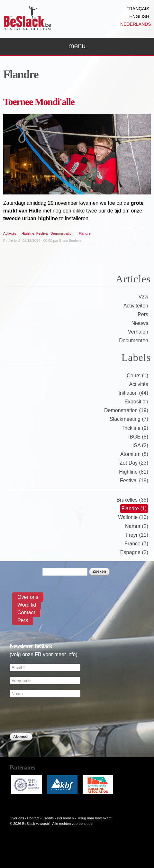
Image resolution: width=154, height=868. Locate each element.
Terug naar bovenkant (94, 818)
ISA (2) (140, 445)
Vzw (143, 297)
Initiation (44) (134, 393)
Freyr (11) (137, 535)
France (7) (136, 544)
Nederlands (136, 24)
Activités (10, 233)
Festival (42, 233)
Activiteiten (136, 306)
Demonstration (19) (126, 410)
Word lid (27, 605)
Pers (143, 314)
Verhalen (138, 332)
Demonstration (62, 233)
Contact (26, 613)
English (139, 16)
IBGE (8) (138, 437)
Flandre (84, 233)
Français (138, 9)
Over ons (28, 597)
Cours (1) (137, 376)
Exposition (136, 402)
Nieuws (140, 323)
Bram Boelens (70, 241)
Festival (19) (134, 481)
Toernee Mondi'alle (39, 102)
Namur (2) (137, 526)
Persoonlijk (66, 818)
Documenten (134, 340)
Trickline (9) (135, 428)
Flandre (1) (134, 509)
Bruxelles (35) (132, 500)
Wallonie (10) (133, 517)
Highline (28, 233)
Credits (48, 818)
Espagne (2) (134, 552)
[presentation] (59, 754)
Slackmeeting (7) (129, 419)
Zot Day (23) (134, 463)
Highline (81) (134, 472)
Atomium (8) (134, 454)
